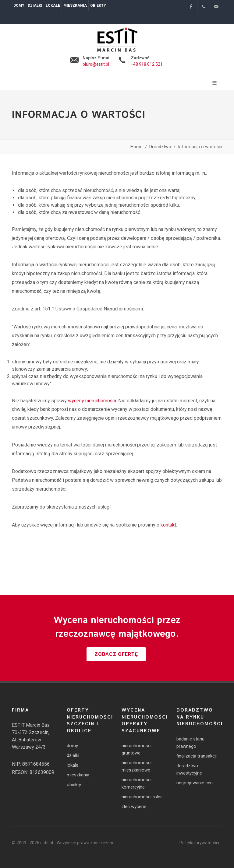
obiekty (74, 785)
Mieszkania (75, 5)
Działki (35, 5)
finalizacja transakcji (197, 756)
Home (136, 147)
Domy (19, 5)
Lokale (53, 5)
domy (72, 746)
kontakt (168, 525)
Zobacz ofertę (116, 654)
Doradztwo (160, 147)
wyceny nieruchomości (92, 401)
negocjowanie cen (195, 783)
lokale (73, 765)
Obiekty (98, 5)
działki (73, 755)
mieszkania (78, 775)
